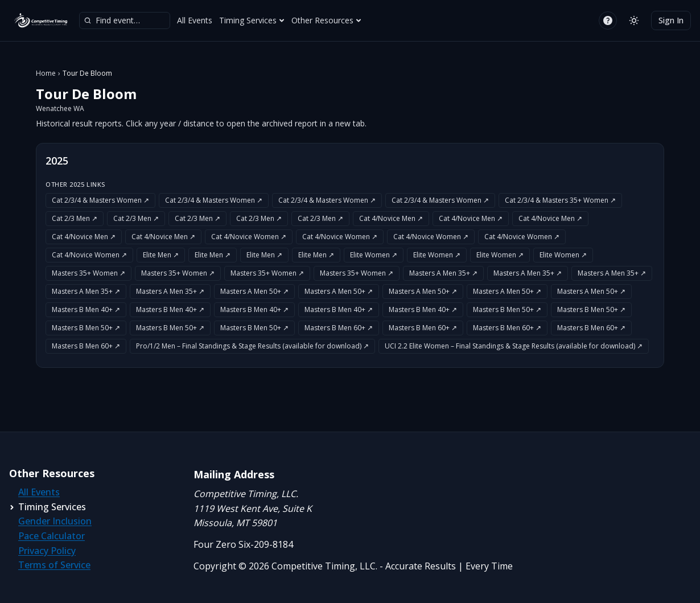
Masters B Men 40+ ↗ (86, 309)
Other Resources (326, 20)
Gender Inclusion (55, 521)
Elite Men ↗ (161, 255)
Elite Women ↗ (374, 255)
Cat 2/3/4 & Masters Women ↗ (100, 200)
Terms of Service (54, 565)
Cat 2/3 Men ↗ (75, 218)
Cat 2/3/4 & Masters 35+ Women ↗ (560, 200)
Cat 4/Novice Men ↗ (391, 218)
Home (46, 73)
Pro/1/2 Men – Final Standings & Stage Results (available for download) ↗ (252, 346)
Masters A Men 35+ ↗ (443, 273)
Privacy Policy (47, 551)
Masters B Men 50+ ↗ (507, 309)
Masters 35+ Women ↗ (88, 273)
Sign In (671, 20)
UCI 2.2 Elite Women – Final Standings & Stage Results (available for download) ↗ (514, 346)
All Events (195, 20)
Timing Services (252, 20)
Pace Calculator (52, 536)
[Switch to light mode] (634, 20)
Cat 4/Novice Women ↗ (249, 237)
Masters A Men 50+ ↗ (254, 291)
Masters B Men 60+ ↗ (339, 328)
